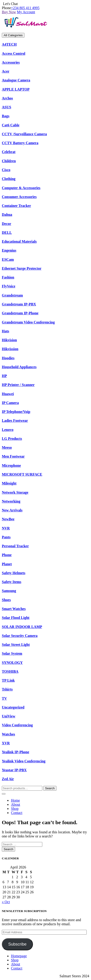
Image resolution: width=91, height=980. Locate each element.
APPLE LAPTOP (16, 89)
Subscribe (17, 944)
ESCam (8, 259)
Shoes (6, 600)
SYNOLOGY (12, 663)
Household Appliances (19, 367)
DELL (7, 233)
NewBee (8, 519)
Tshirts (7, 689)
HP (4, 376)
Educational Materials (19, 241)
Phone (7, 555)
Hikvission (10, 349)
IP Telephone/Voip (16, 412)
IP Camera (10, 403)
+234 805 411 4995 (25, 8)
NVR (6, 528)
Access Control (13, 53)
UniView (9, 716)
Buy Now (9, 12)
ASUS (7, 107)
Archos (7, 98)
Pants (6, 537)
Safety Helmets (14, 573)
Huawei (8, 394)
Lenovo (8, 430)
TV (4, 698)
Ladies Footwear (15, 421)
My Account (26, 12)
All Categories (13, 35)
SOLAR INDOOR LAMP (22, 627)
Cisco (6, 170)
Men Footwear (13, 456)
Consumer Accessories (19, 197)
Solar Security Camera (20, 636)
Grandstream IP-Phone (20, 313)
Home (15, 800)
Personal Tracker (15, 546)
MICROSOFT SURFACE (22, 474)
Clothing (9, 179)
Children (9, 161)
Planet (7, 564)
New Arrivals (12, 510)
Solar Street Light (16, 645)
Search (50, 788)
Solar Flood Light (16, 618)
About (16, 804)
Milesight (9, 483)
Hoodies (8, 358)
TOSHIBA (10, 671)
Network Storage (15, 492)
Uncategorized (13, 707)
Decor (7, 224)
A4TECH (9, 44)
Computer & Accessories (21, 188)
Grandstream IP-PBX (19, 304)
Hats (5, 331)
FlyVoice (9, 286)
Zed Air (8, 779)
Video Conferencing (17, 725)
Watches (8, 734)
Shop (15, 809)
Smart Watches (14, 609)
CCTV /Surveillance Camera (24, 134)
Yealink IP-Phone (16, 752)
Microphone (11, 465)
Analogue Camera (16, 80)
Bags (6, 116)
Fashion (8, 277)
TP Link (8, 680)
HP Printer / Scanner (18, 385)
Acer (6, 71)
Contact (17, 813)
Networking (11, 501)
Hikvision (9, 340)
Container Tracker (16, 206)
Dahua (7, 215)
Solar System (12, 653)
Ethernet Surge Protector (22, 268)
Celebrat (9, 152)
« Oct (6, 902)
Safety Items (12, 582)
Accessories (11, 62)
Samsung (9, 591)
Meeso (7, 447)
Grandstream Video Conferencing (28, 322)
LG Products (12, 439)
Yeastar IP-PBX (14, 770)
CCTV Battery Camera (20, 143)
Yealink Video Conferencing (24, 761)
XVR (6, 743)
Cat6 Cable (11, 125)
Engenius (9, 250)
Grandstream (12, 295)
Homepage (19, 956)
